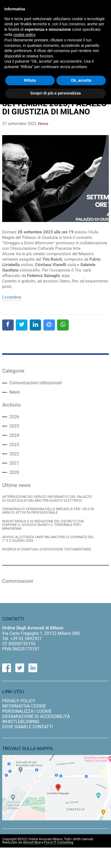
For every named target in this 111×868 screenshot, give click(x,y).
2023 (14, 445)
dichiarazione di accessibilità (36, 716)
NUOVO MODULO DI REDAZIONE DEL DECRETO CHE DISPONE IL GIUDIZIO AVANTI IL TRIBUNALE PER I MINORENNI (43, 525)
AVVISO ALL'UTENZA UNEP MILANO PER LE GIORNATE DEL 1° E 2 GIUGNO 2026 (48, 539)
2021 (14, 463)
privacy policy (19, 701)
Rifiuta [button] (30, 80)
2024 (14, 435)
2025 (14, 426)
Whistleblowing (21, 722)
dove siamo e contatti (27, 727)
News (15, 392)
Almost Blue (32, 843)
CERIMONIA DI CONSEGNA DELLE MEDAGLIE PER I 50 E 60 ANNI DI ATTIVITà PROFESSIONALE (48, 511)
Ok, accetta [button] (81, 80)
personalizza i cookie (27, 711)
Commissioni (18, 581)
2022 (14, 454)
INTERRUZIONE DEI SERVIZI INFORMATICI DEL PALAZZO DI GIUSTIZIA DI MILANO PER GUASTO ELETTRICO (47, 499)
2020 (14, 473)
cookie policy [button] (24, 35)
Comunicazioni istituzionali (36, 383)
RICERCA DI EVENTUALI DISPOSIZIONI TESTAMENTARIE (47, 549)
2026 (14, 417)
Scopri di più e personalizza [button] (55, 93)
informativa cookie (24, 706)
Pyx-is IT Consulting (59, 843)
